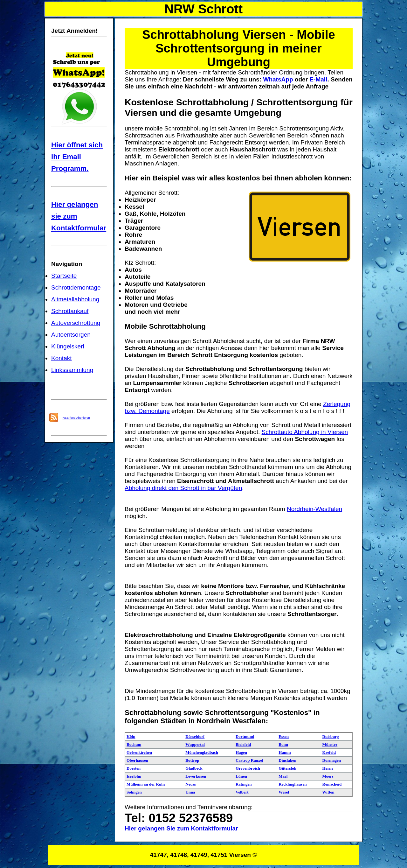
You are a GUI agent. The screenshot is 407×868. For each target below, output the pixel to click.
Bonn (283, 744)
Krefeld (329, 752)
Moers (328, 776)
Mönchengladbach (202, 752)
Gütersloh (287, 768)
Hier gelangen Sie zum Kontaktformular (181, 828)
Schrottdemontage (76, 287)
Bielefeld (243, 744)
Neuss (191, 784)
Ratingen (244, 784)
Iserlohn (134, 776)
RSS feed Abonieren (76, 418)
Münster (330, 744)
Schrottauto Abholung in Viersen (305, 432)
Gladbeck (194, 768)
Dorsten (134, 768)
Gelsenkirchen (139, 752)
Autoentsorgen (71, 335)
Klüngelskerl (68, 346)
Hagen (241, 752)
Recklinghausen (293, 784)
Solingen (134, 792)
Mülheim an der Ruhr (146, 784)
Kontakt (62, 358)
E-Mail (318, 79)
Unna (190, 792)
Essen (284, 736)
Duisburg (331, 736)
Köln (131, 736)
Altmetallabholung (75, 299)
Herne (328, 768)
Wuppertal (195, 744)
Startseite (64, 276)
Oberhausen (137, 760)
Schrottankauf (70, 311)
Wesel (284, 792)
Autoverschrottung (76, 323)
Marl (283, 776)
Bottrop (192, 760)
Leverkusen (196, 776)
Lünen (241, 776)
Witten (328, 792)
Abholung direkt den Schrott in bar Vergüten (183, 488)
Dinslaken (287, 760)
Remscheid (332, 784)
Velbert (242, 792)
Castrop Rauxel (249, 760)
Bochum (134, 744)
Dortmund (245, 736)
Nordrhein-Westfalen (314, 509)
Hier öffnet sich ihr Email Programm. (77, 157)
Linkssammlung (72, 370)
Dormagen (332, 760)
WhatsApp (278, 79)
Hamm (285, 752)
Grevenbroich (248, 768)
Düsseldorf (195, 736)
